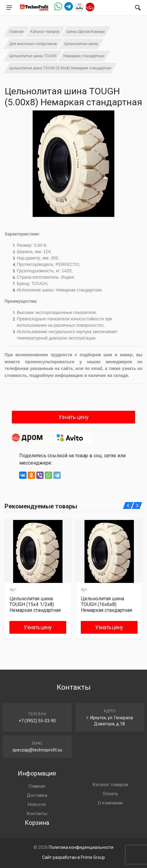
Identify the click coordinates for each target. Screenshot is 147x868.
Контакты (37, 814)
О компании (110, 803)
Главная (16, 32)
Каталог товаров (45, 32)
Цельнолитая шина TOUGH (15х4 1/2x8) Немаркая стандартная (35, 604)
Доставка (37, 795)
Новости (37, 804)
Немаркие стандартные (84, 56)
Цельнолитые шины (81, 44)
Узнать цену (74, 417)
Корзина (37, 823)
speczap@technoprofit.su (37, 750)
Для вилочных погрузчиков (33, 44)
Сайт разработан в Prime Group (73, 857)
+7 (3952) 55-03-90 (37, 721)
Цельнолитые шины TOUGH (33, 56)
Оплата (110, 794)
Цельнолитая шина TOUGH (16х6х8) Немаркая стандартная (106, 604)
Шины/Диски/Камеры (86, 32)
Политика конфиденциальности (81, 847)
